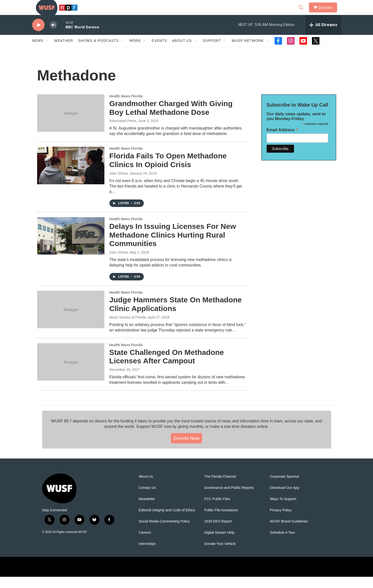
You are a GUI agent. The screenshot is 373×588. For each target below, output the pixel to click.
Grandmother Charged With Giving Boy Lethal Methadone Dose (171, 119)
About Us (146, 488)
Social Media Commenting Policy (164, 533)
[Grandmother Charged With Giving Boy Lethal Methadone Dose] (71, 124)
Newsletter (147, 510)
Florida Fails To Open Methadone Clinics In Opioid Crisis (168, 171)
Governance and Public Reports (229, 499)
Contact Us (147, 499)
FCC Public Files (217, 510)
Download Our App (285, 499)
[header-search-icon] (303, 13)
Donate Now (186, 449)
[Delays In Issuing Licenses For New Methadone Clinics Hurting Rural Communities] (71, 247)
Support (212, 52)
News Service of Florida (128, 328)
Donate (328, 13)
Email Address (282, 141)
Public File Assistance (221, 521)
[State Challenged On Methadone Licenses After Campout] (71, 373)
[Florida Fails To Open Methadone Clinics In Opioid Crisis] (71, 177)
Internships (147, 555)
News (38, 52)
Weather (64, 52)
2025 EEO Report (218, 533)
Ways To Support (283, 510)
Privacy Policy (281, 521)
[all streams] (323, 36)
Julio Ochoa (119, 185)
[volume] (53, 36)
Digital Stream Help (219, 544)
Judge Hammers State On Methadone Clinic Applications (176, 315)
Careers (145, 544)
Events (159, 52)
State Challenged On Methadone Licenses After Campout (167, 368)
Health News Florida (126, 107)
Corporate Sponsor (285, 488)
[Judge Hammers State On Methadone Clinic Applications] (71, 321)
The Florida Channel (220, 488)
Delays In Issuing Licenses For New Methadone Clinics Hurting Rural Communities (173, 246)
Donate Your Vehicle (220, 555)
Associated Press (123, 132)
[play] (38, 36)
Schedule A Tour (282, 544)
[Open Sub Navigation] (47, 52)
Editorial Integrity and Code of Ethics (167, 521)
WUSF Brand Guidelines (289, 533)
